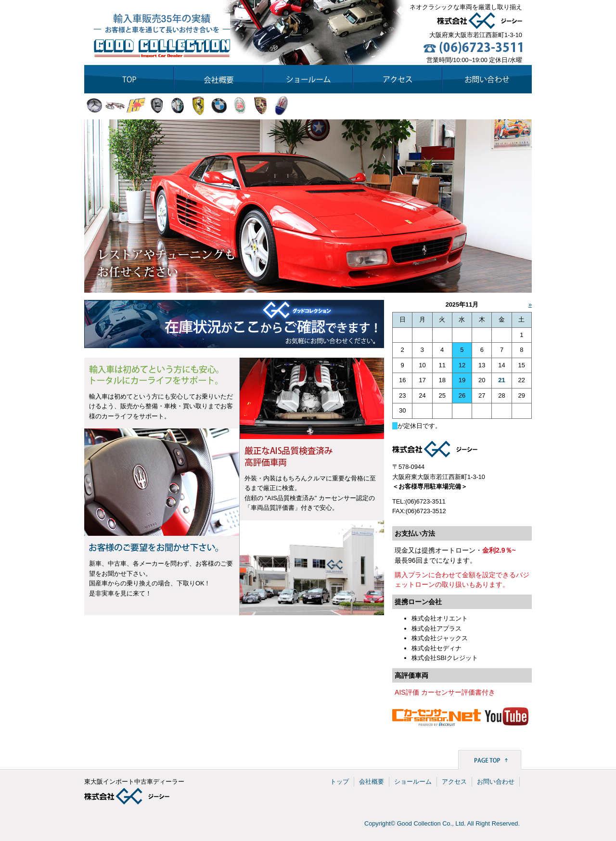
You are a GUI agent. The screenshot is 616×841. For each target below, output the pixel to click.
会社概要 (372, 782)
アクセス (454, 782)
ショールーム (413, 782)
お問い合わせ (496, 782)
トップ (340, 782)
